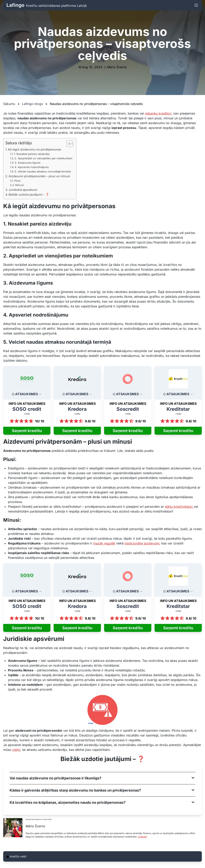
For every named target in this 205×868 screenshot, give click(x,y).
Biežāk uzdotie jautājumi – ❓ (29, 194)
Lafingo (15, 5)
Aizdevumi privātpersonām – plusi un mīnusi (39, 176)
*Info (27, 414)
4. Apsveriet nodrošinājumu (32, 167)
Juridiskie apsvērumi (23, 190)
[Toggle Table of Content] (68, 144)
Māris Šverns (117, 67)
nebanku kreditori (158, 113)
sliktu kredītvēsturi (179, 507)
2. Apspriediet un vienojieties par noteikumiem (43, 158)
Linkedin (143, 837)
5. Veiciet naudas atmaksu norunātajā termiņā (43, 171)
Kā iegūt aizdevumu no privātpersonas (35, 149)
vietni (16, 750)
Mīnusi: (20, 185)
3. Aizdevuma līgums (28, 163)
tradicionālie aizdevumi (142, 543)
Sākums (9, 104)
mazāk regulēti (104, 543)
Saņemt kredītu (27, 431)
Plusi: (18, 181)
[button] (102, 778)
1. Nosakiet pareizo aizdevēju (32, 154)
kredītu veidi (18, 856)
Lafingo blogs (32, 104)
